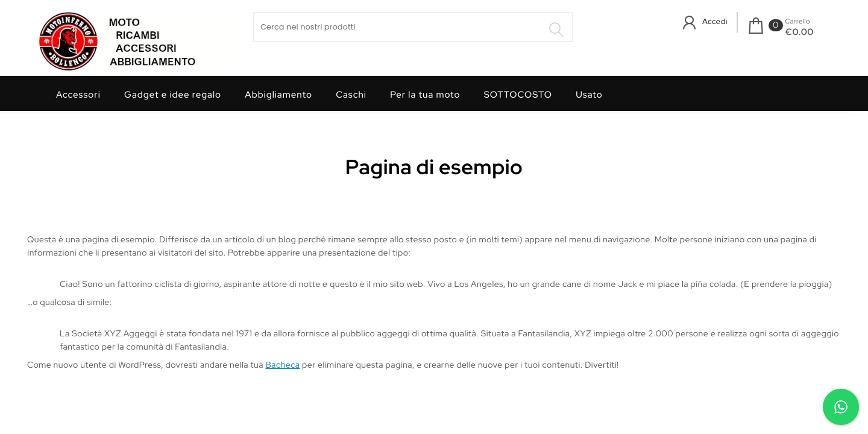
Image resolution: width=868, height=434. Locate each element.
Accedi (715, 21)
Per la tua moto (425, 95)
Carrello (797, 22)
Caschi (351, 95)
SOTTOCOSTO (518, 95)
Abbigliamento (278, 95)
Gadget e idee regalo (173, 95)
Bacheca (283, 365)
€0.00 (799, 32)
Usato (589, 95)
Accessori (78, 95)
